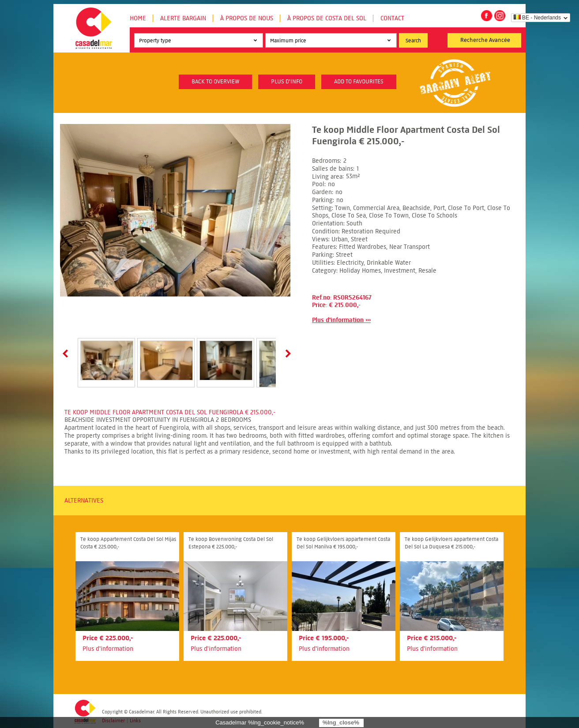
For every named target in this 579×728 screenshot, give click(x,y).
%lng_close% (341, 722)
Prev (67, 353)
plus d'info (287, 82)
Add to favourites (359, 82)
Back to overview (215, 82)
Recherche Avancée (485, 40)
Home (138, 18)
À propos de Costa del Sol (327, 18)
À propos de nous (247, 18)
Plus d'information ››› (341, 320)
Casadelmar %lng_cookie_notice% (260, 722)
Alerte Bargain (183, 18)
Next (286, 353)
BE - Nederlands (537, 18)
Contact (392, 18)
